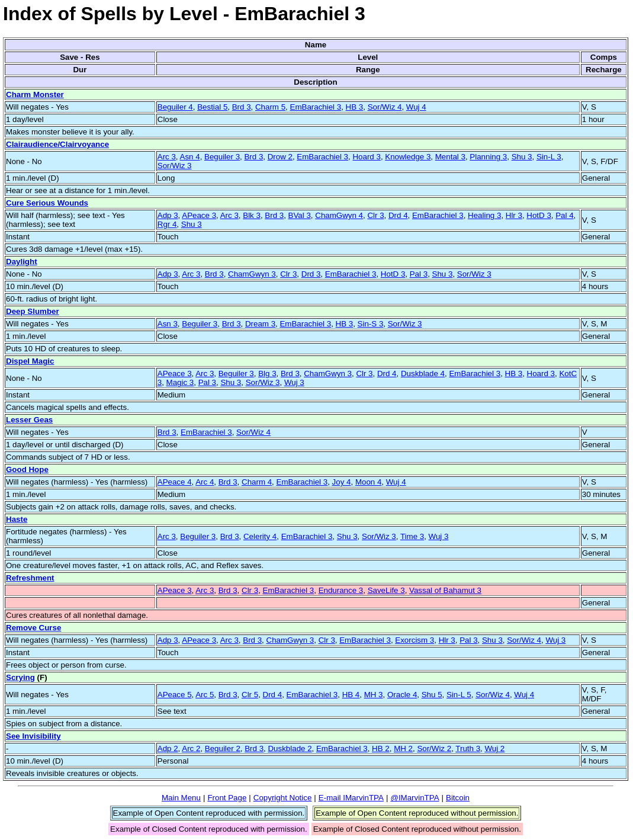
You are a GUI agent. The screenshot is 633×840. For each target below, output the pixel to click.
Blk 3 (252, 215)
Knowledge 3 (408, 157)
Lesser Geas (29, 420)
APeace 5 (175, 695)
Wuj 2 (494, 748)
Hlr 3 (514, 215)
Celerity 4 (260, 536)
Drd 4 (398, 215)
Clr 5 (250, 695)
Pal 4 (564, 215)
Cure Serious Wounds (47, 203)
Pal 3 (419, 274)
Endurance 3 (341, 590)
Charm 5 (270, 107)
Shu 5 (432, 695)
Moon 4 (368, 482)
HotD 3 (539, 215)
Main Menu (181, 798)
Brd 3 (242, 107)
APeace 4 (175, 482)
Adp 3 (168, 215)
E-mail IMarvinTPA (351, 798)
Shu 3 (522, 157)
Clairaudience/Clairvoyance (57, 144)
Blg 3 (267, 373)
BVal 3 (300, 215)
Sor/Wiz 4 (385, 107)
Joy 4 (342, 482)
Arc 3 (167, 157)
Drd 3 (311, 274)
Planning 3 (488, 157)
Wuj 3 (294, 382)
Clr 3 (375, 215)
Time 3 (412, 536)
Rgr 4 (167, 224)
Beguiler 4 (175, 107)
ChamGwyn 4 (339, 215)
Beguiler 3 (222, 157)
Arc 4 (205, 482)
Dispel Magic (30, 361)
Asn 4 (190, 157)
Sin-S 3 (371, 324)
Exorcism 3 (414, 640)
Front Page (227, 798)
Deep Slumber (33, 311)
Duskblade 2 (290, 748)
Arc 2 (191, 748)
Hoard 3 (366, 157)
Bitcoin (458, 798)
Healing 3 (484, 215)
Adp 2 (168, 748)
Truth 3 (468, 748)
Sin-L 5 (459, 695)
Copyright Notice (283, 798)
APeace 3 (199, 215)
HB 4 (351, 695)
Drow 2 (280, 157)
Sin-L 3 (549, 157)
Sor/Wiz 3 (175, 166)
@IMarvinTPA (414, 798)
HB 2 (381, 748)
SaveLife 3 (386, 590)
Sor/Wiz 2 (434, 748)
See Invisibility (33, 736)
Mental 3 (450, 157)
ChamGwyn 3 (252, 274)
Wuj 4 (416, 107)
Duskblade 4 (423, 373)
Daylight (22, 262)
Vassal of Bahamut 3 (445, 590)
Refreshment (30, 578)
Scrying (20, 677)
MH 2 (403, 748)
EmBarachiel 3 (316, 107)
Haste (17, 519)
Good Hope (27, 469)
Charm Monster (35, 94)
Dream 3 (260, 324)
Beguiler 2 (223, 748)
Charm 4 (257, 482)
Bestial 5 (212, 107)
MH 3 (374, 695)
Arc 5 (205, 695)
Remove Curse (33, 628)
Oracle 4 (402, 695)
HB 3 (355, 107)
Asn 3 (168, 324)
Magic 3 (180, 382)
